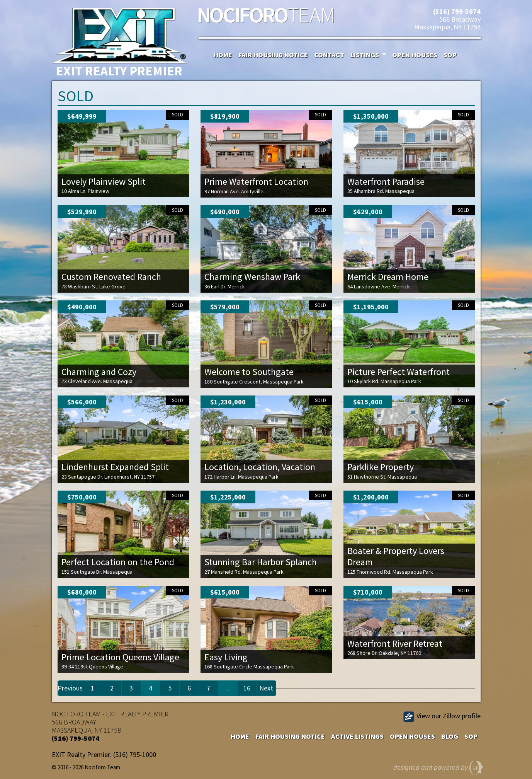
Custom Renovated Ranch (111, 277)
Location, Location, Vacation (260, 467)
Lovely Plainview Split (104, 182)
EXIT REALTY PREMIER (137, 714)
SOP (450, 55)
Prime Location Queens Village (120, 657)
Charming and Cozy (99, 372)
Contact (329, 55)
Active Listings (357, 736)
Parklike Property (381, 467)
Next (266, 688)
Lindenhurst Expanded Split (115, 467)
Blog (450, 736)
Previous (70, 688)
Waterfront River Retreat (395, 643)
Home (223, 55)
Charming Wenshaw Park (252, 277)
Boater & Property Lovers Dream (396, 556)
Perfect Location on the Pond (118, 562)
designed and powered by (438, 766)
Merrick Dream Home (388, 277)
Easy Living (226, 657)
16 (247, 688)
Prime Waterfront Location (256, 182)
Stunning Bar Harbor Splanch (261, 562)
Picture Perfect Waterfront (399, 372)
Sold (178, 115)
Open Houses (415, 55)
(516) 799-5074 (457, 11)
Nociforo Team (266, 17)
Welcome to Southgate (249, 372)
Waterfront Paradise (386, 182)
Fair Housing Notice (273, 55)
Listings (365, 55)
